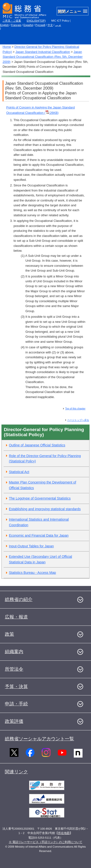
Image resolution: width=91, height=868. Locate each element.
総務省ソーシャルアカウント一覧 (39, 739)
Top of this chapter (75, 409)
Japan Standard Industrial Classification (43, 52)
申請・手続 (16, 704)
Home (7, 47)
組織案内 (14, 652)
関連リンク (16, 772)
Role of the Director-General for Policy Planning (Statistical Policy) (45, 459)
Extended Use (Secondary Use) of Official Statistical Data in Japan (41, 559)
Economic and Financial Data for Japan (39, 535)
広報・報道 (16, 617)
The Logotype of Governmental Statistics (40, 498)
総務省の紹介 (19, 599)
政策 (9, 634)
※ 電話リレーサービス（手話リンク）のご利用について (45, 842)
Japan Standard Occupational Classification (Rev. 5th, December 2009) (43, 57)
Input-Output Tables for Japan (31, 546)
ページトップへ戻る (78, 420)
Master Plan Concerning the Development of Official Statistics (43, 485)
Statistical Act (19, 472)
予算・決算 (16, 687)
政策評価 (14, 721)
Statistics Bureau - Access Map (33, 573)
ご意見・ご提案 (12, 21)
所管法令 (14, 669)
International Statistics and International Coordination (39, 522)
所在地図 (64, 833)
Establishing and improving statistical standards (45, 509)
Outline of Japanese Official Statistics (37, 445)
